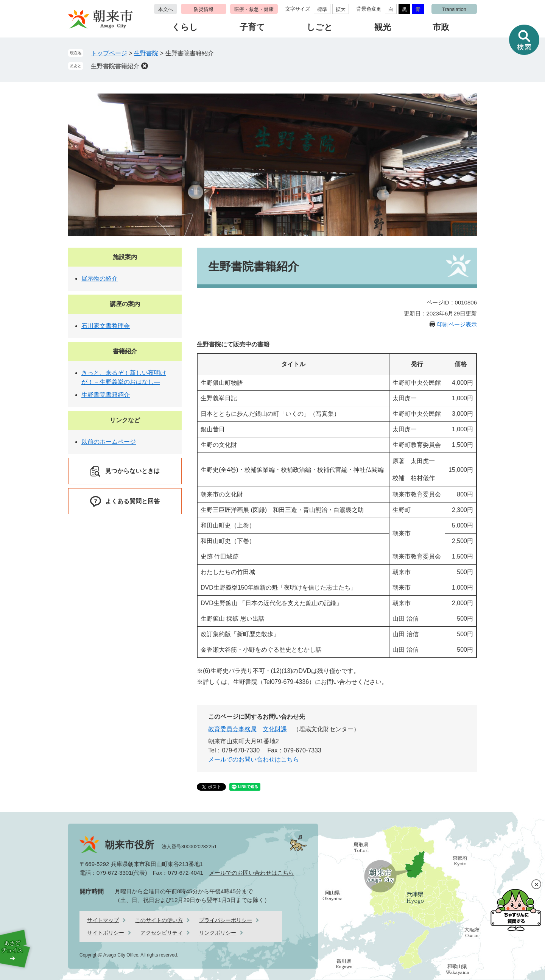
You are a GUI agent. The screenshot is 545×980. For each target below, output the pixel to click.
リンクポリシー (218, 933)
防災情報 (204, 9)
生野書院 (146, 53)
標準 (322, 9)
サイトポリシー (106, 933)
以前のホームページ (109, 442)
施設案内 (125, 257)
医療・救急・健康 (254, 9)
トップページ (109, 53)
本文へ (166, 9)
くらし (185, 27)
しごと (320, 27)
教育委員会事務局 (232, 729)
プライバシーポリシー (226, 920)
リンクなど (125, 420)
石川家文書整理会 (106, 326)
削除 (145, 66)
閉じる (536, 884)
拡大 (341, 9)
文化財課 (275, 729)
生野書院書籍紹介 (115, 66)
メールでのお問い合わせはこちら (254, 759)
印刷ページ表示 (457, 324)
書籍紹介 (125, 351)
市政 (441, 27)
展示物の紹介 (100, 279)
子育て (252, 27)
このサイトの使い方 (159, 920)
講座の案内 (125, 304)
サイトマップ (103, 920)
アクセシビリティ (162, 933)
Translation (454, 9)
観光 (383, 27)
